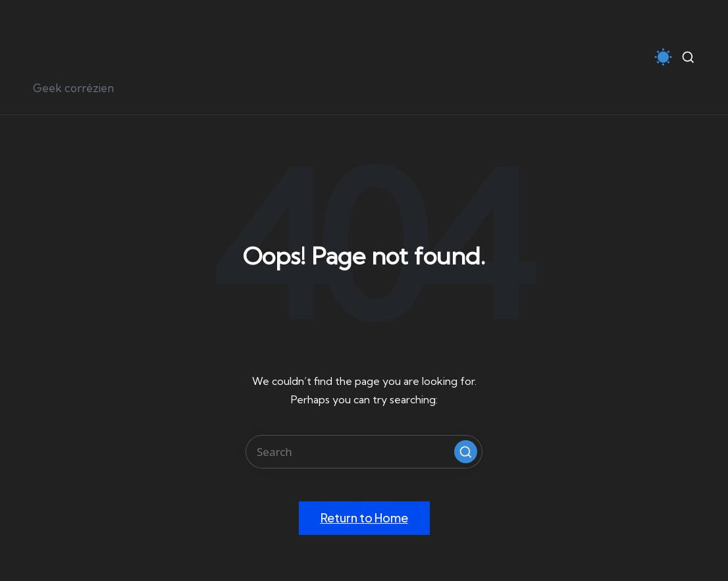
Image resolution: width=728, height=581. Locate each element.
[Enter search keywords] (364, 452)
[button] (466, 452)
